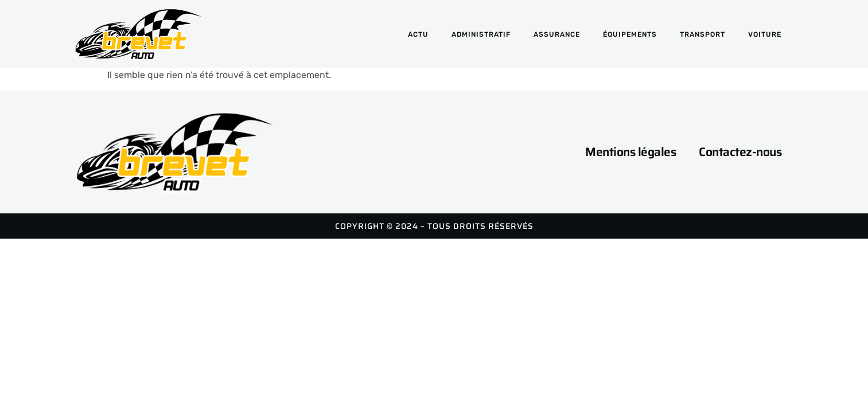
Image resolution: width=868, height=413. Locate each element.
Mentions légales (630, 152)
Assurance (557, 34)
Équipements (630, 34)
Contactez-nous (740, 152)
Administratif (481, 34)
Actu (418, 34)
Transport (702, 34)
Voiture (765, 34)
